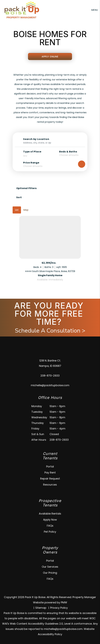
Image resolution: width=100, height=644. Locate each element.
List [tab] (17, 210)
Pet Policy (50, 532)
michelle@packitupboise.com (50, 385)
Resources (50, 485)
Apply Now (50, 520)
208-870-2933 (50, 376)
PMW (64, 602)
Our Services (50, 567)
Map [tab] (26, 210)
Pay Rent (50, 473)
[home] (21, 10)
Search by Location (36, 139)
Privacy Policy (59, 608)
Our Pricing (50, 573)
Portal (50, 466)
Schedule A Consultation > (50, 331)
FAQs (50, 526)
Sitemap (41, 608)
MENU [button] (95, 10)
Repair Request (50, 479)
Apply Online (50, 57)
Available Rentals (50, 514)
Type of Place (32, 152)
